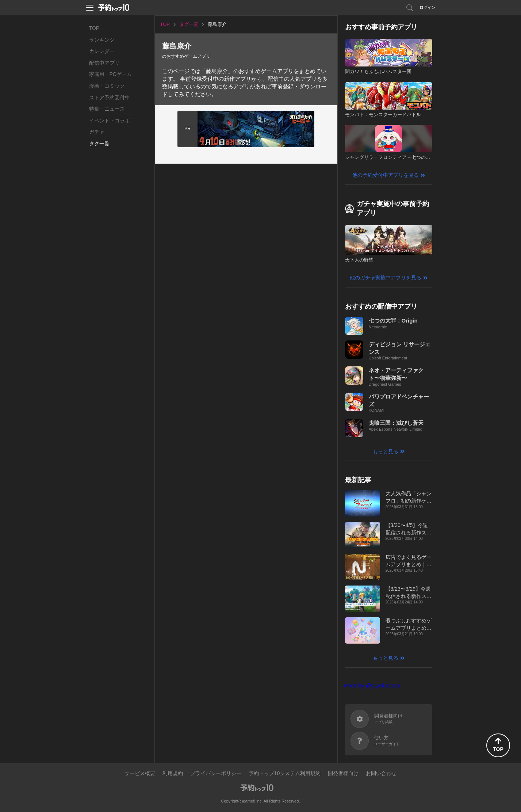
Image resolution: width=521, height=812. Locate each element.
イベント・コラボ (110, 121)
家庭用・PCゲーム (110, 74)
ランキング (102, 40)
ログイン (428, 7)
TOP (94, 28)
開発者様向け (343, 773)
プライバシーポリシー (216, 773)
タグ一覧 (99, 144)
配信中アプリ (104, 63)
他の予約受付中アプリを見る (386, 175)
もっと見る (386, 451)
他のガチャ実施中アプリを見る (386, 278)
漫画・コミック (107, 86)
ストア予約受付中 (110, 98)
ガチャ (97, 132)
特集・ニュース (107, 109)
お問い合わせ (381, 773)
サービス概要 (140, 773)
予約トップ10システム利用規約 (285, 773)
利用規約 (173, 773)
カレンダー (102, 51)
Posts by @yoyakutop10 (373, 686)
